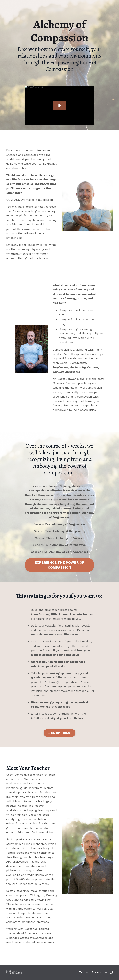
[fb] (106, 972)
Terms (84, 972)
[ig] (111, 972)
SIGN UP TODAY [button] (59, 733)
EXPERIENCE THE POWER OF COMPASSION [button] (60, 565)
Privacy (96, 972)
